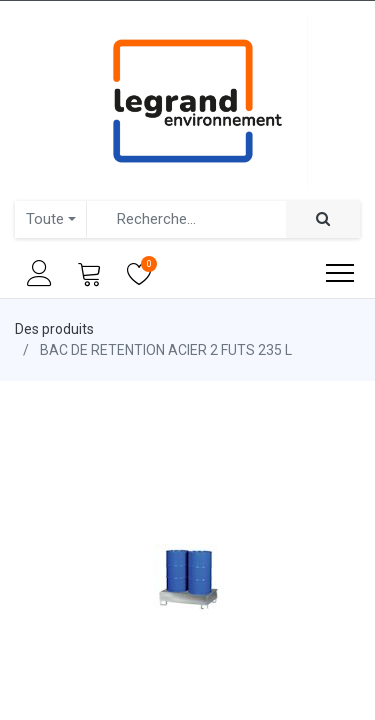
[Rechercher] (323, 219)
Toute (45, 219)
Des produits (54, 329)
